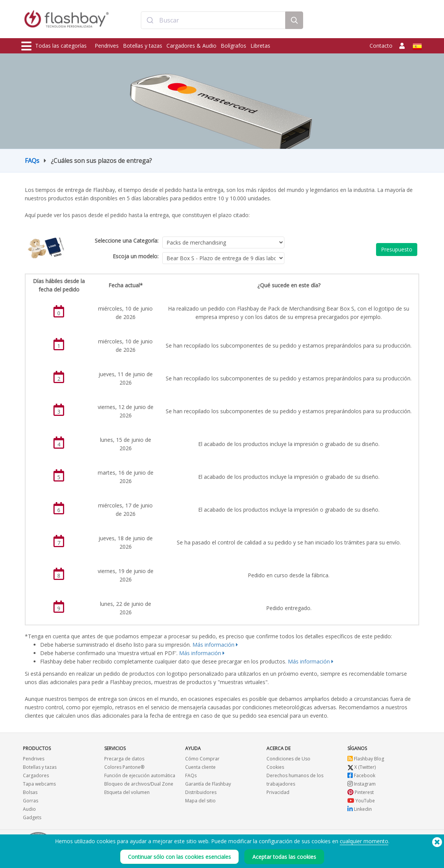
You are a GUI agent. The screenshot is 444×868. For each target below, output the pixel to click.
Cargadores (36, 775)
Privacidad (278, 792)
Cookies (275, 767)
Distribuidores (201, 792)
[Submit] (150, 20)
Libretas (260, 46)
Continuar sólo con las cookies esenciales (179, 857)
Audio (29, 809)
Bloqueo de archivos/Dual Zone (139, 784)
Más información (213, 645)
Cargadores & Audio (191, 46)
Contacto (381, 46)
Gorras (31, 801)
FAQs (32, 161)
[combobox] (213, 20)
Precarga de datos (124, 759)
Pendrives (107, 46)
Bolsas (30, 792)
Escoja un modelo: (136, 256)
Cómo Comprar (202, 759)
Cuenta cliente (200, 767)
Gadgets (32, 817)
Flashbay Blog (366, 759)
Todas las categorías (54, 46)
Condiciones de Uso (288, 759)
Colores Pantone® (124, 767)
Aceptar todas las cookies (284, 857)
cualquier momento (364, 841)
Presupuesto (397, 249)
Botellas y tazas (143, 46)
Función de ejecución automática (140, 775)
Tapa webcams (39, 784)
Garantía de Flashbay (208, 784)
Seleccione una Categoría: (127, 241)
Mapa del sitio (200, 801)
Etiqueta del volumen (127, 792)
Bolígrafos (233, 46)
